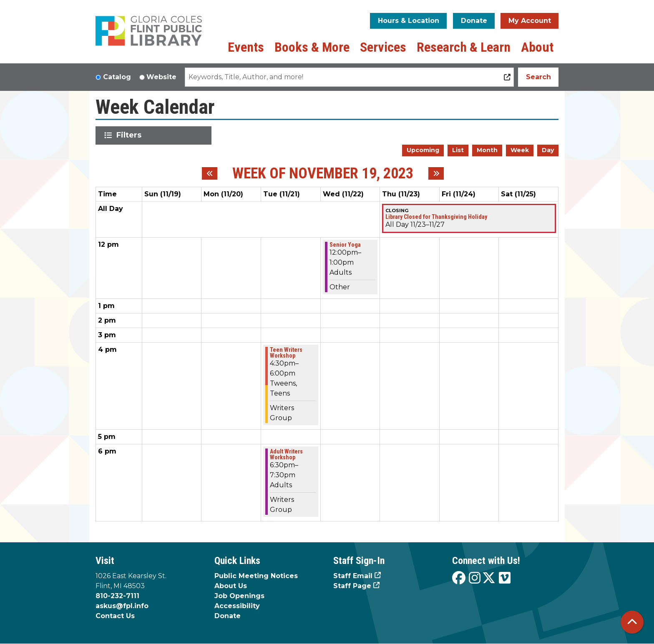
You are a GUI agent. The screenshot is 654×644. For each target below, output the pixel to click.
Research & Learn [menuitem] (464, 47)
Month (487, 150)
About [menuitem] (537, 47)
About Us (231, 586)
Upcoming (423, 150)
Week (520, 150)
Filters (130, 135)
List (458, 150)
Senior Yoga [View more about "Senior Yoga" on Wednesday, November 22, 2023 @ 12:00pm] (345, 245)
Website (161, 77)
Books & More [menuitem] (312, 47)
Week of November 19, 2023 (323, 174)
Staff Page (352, 586)
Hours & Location (409, 21)
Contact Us (115, 616)
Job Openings (239, 596)
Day (548, 150)
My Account (530, 21)
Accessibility (237, 606)
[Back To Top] (632, 622)
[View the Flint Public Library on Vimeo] (505, 578)
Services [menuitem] (383, 47)
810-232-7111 (117, 596)
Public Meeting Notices (256, 576)
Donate (474, 21)
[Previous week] (210, 173)
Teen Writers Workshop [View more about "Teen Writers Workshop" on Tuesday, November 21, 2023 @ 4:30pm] (286, 353)
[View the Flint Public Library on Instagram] (475, 578)
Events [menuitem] (246, 47)
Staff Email (353, 576)
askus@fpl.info (122, 606)
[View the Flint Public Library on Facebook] (459, 578)
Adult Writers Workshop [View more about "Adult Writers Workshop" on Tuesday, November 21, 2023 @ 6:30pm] (286, 454)
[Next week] (436, 173)
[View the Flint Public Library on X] (489, 578)
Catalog (117, 77)
